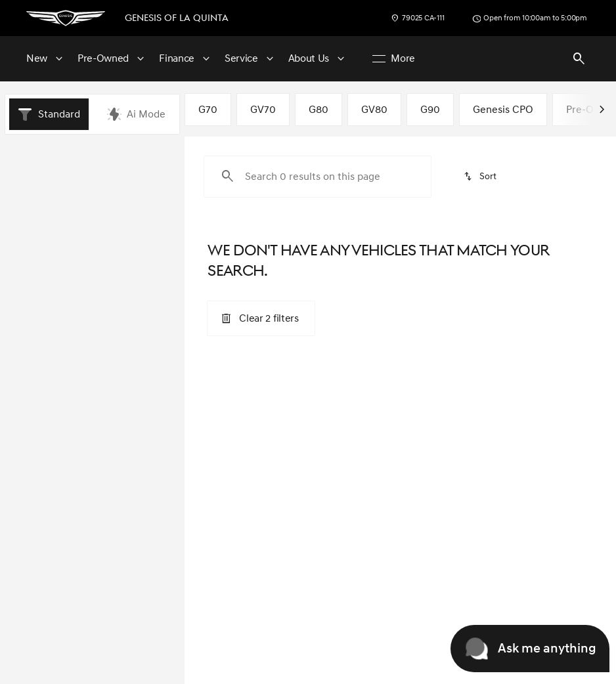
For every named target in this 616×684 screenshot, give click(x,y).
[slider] (28, 307)
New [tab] (37, 159)
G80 (319, 114)
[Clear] (133, 463)
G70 (208, 114)
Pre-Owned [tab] (148, 159)
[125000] (133, 374)
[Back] (145, 197)
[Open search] (579, 59)
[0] (42, 374)
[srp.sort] (480, 181)
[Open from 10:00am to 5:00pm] (529, 18)
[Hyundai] (36, 223)
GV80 (374, 114)
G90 (430, 114)
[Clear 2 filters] (261, 323)
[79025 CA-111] (417, 18)
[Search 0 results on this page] (318, 181)
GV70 (263, 114)
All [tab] (92, 159)
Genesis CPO (503, 114)
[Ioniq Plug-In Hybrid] (109, 223)
